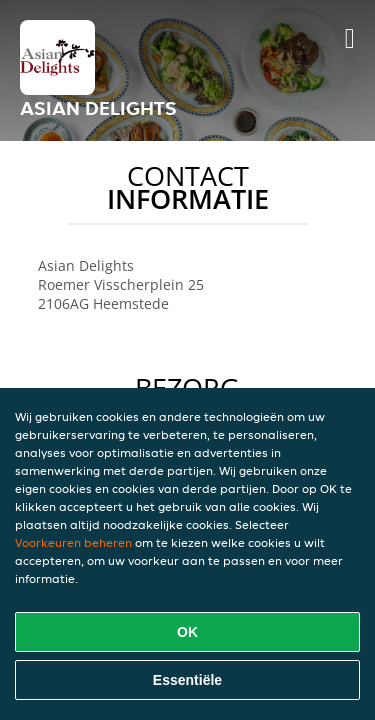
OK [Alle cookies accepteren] (187, 632)
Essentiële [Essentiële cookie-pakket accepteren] (187, 680)
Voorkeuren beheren (73, 542)
